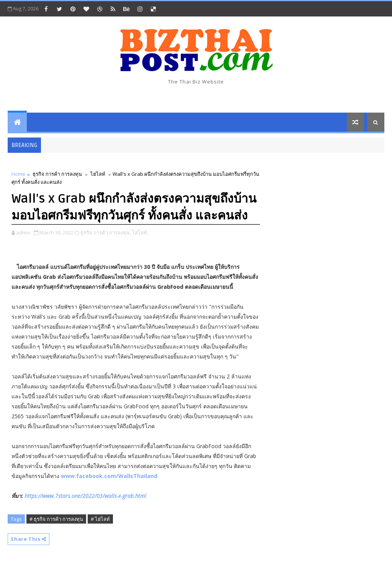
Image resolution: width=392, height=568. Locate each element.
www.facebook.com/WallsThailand (109, 476)
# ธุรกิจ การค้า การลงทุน (56, 519)
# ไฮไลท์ (100, 519)
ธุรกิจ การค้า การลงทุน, (106, 232)
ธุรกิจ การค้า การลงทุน (57, 174)
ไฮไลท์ (98, 174)
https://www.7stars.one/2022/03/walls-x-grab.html (85, 496)
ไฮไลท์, (140, 232)
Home (18, 174)
